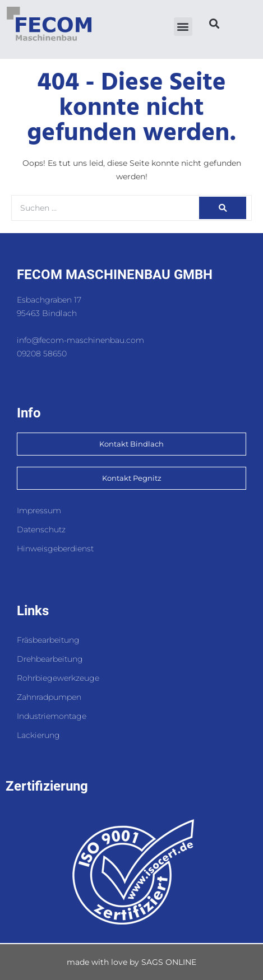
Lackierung (38, 735)
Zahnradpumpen (49, 697)
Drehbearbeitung (50, 659)
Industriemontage (52, 716)
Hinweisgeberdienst (55, 549)
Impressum (39, 510)
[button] (183, 27)
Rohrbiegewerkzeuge (58, 678)
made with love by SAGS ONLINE (131, 962)
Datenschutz (41, 530)
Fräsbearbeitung (48, 640)
